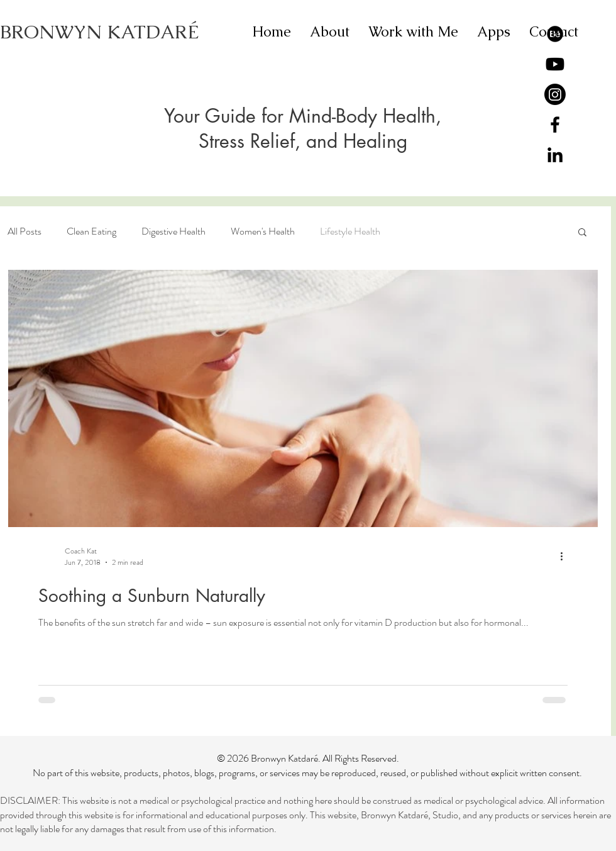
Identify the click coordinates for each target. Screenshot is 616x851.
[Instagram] (555, 94)
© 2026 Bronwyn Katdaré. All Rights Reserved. (308, 758)
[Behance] (555, 34)
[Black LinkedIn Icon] (555, 155)
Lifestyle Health (350, 231)
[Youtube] (555, 64)
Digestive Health (173, 231)
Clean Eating (91, 231)
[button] (582, 233)
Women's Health (263, 231)
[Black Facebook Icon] (555, 125)
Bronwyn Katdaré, (397, 815)
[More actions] (566, 557)
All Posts (25, 231)
